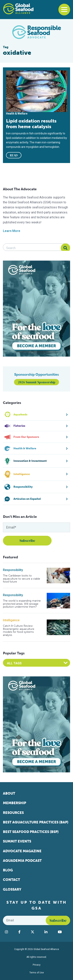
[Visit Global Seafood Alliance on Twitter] (36, 932)
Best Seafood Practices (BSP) (31, 832)
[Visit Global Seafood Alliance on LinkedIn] (49, 932)
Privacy (37, 965)
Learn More (12, 231)
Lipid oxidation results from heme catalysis (31, 124)
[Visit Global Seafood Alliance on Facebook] (23, 932)
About (9, 793)
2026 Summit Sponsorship (37, 382)
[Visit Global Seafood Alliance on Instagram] (10, 932)
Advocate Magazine (22, 851)
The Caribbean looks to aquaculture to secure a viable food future (22, 579)
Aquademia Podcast (22, 861)
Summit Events (17, 841)
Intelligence (11, 620)
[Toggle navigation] (64, 10)
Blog (8, 870)
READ (14, 155)
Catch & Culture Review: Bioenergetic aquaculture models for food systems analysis (19, 630)
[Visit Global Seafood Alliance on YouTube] (63, 932)
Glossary (12, 889)
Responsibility (13, 570)
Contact (11, 880)
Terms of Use (37, 973)
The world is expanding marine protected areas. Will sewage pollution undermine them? (22, 604)
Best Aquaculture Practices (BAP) (36, 822)
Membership (15, 803)
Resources (13, 813)
